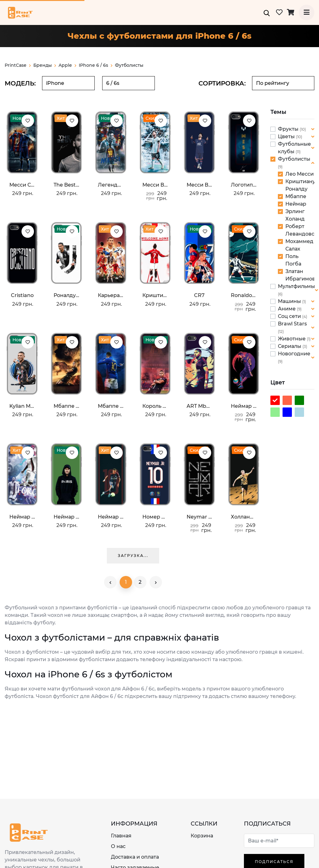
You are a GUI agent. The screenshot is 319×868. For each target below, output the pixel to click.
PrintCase (18, 65)
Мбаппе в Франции (111, 406)
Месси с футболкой (22, 185)
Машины (290, 301)
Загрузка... (133, 556)
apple (67, 65)
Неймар (296, 204)
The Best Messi (66, 185)
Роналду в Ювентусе (66, 295)
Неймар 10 (111, 517)
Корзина (202, 836)
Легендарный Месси (111, 185)
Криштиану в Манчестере (155, 295)
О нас (118, 846)
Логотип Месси (244, 185)
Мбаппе (296, 196)
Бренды (45, 65)
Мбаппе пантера (66, 406)
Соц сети (290, 316)
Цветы (287, 137)
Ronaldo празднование (244, 295)
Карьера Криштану (111, 295)
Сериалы (290, 346)
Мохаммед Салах (299, 245)
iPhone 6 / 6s (93, 65)
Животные (292, 339)
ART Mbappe (199, 406)
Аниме (287, 309)
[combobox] (68, 83)
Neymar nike (199, 517)
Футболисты (294, 159)
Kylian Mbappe (22, 406)
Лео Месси (300, 174)
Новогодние (294, 354)
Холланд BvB (244, 517)
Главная (121, 836)
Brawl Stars (292, 324)
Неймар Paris (66, 517)
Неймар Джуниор (22, 517)
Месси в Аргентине (155, 185)
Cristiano (22, 295)
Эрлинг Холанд (295, 215)
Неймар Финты (244, 406)
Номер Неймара (155, 517)
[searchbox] (68, 83)
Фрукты (289, 129)
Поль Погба (293, 260)
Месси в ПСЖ (199, 185)
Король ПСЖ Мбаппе (155, 406)
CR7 (199, 295)
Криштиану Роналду (300, 185)
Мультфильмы (296, 286)
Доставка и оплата (135, 857)
